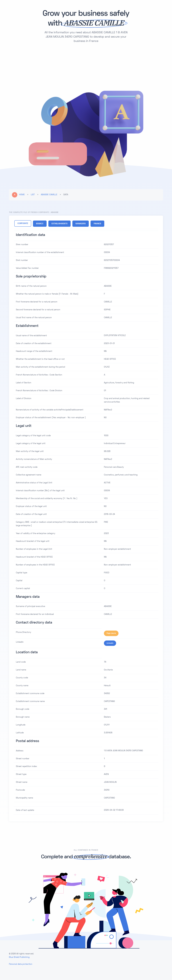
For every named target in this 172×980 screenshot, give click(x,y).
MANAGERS (81, 224)
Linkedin (110, 643)
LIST (33, 195)
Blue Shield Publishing (19, 957)
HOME (22, 195)
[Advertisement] (86, 65)
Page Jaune (111, 633)
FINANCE (97, 224)
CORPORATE (23, 224)
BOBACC (40, 224)
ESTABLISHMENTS (59, 224)
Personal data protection (21, 964)
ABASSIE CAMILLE (49, 195)
